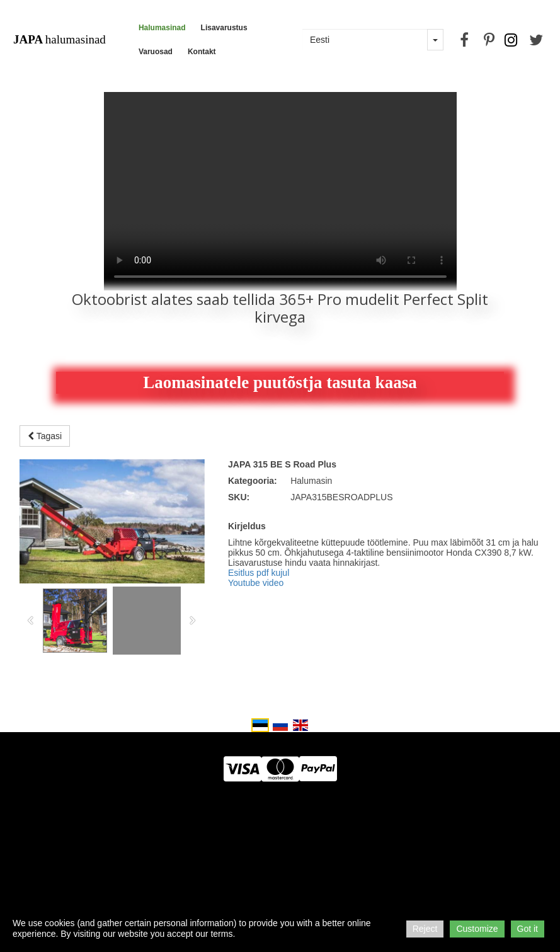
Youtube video (256, 583)
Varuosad (156, 52)
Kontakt (202, 52)
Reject (425, 929)
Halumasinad (162, 28)
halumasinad (60, 39)
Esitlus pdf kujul (259, 573)
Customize (477, 929)
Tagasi (45, 436)
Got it (528, 929)
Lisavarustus (224, 28)
